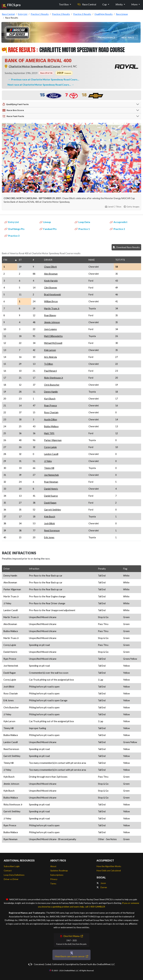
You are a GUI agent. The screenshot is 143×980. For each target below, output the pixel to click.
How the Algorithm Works (109, 866)
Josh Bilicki (49, 523)
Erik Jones (49, 537)
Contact (8, 871)
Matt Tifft (49, 433)
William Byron (51, 301)
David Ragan (50, 503)
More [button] (135, 4)
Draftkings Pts (14, 229)
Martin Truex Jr (52, 308)
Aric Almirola (50, 357)
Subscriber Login (12, 866)
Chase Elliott (50, 267)
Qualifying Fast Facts (16, 104)
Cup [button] (105, 4)
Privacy (54, 879)
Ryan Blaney (50, 315)
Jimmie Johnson (52, 322)
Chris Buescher (52, 385)
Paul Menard (50, 371)
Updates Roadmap (59, 871)
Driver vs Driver (11, 879)
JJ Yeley (48, 461)
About (53, 866)
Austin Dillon (51, 419)
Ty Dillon (49, 364)
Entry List (12, 222)
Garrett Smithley (53, 510)
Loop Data (82, 222)
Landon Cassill (51, 454)
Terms (53, 884)
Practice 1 (82, 229)
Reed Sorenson (52, 531)
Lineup (45, 222)
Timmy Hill (49, 468)
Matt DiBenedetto (53, 336)
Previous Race (107, 37)
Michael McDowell (53, 343)
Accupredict (119, 222)
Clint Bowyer (51, 288)
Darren (102, 887)
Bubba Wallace (51, 426)
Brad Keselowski (52, 295)
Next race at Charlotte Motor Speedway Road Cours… (40, 85)
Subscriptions (57, 875)
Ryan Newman (51, 482)
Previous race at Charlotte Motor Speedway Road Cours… (45, 79)
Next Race (128, 37)
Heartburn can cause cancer (71, 956)
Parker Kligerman (53, 440)
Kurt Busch (50, 399)
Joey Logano (50, 329)
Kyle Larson (50, 350)
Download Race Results (126, 247)
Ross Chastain (51, 412)
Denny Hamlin (51, 392)
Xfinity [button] (119, 4)
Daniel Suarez (51, 496)
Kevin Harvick (51, 281)
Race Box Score (13, 110)
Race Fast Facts (13, 116)
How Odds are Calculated (109, 871)
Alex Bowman (51, 274)
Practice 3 (12, 236)
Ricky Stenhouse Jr (54, 378)
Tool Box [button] (64, 4)
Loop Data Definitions (14, 875)
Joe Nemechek (51, 475)
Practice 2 (117, 229)
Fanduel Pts (48, 229)
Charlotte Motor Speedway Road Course (34, 66)
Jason (101, 883)
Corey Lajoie (50, 447)
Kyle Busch (50, 517)
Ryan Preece (50, 406)
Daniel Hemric (51, 489)
